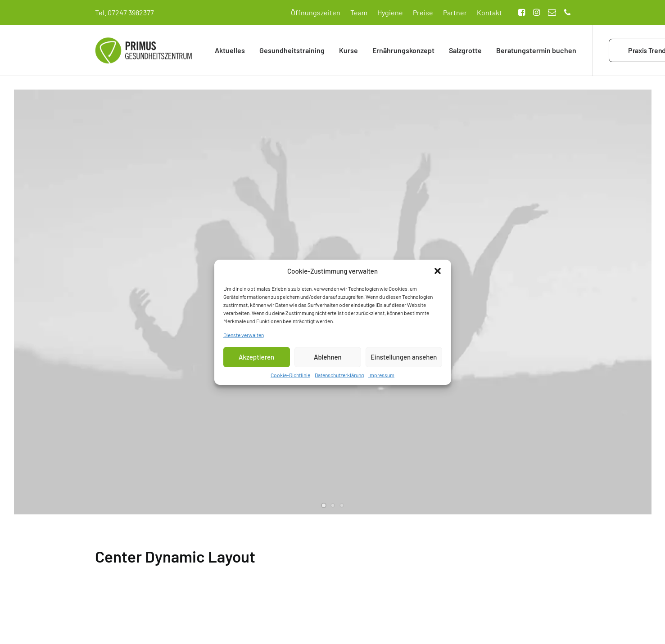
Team (359, 12)
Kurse (348, 50)
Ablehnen (328, 359)
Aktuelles (230, 50)
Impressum (381, 377)
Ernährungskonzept (403, 50)
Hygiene (390, 12)
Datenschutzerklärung (339, 377)
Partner (455, 12)
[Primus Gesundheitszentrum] (144, 50)
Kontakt (489, 12)
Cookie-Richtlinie (290, 377)
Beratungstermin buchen (536, 50)
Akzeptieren (256, 359)
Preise (423, 12)
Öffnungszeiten (316, 12)
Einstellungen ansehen (404, 359)
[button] (438, 273)
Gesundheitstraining (292, 50)
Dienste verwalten (244, 337)
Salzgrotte (465, 50)
